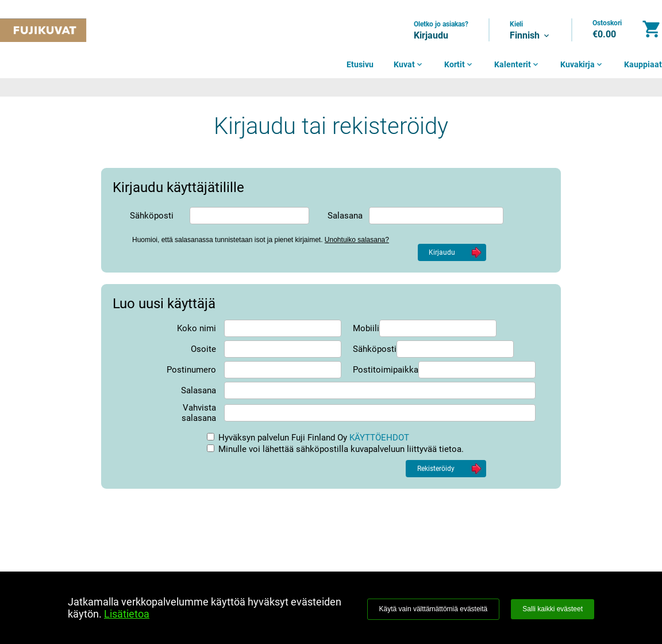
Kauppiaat (643, 64)
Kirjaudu (431, 35)
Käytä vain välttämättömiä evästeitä (434, 609)
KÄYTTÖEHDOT (379, 438)
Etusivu (360, 64)
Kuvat (409, 64)
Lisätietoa (127, 614)
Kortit (459, 64)
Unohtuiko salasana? (357, 240)
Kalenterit (517, 64)
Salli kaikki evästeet (553, 609)
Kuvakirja (582, 64)
